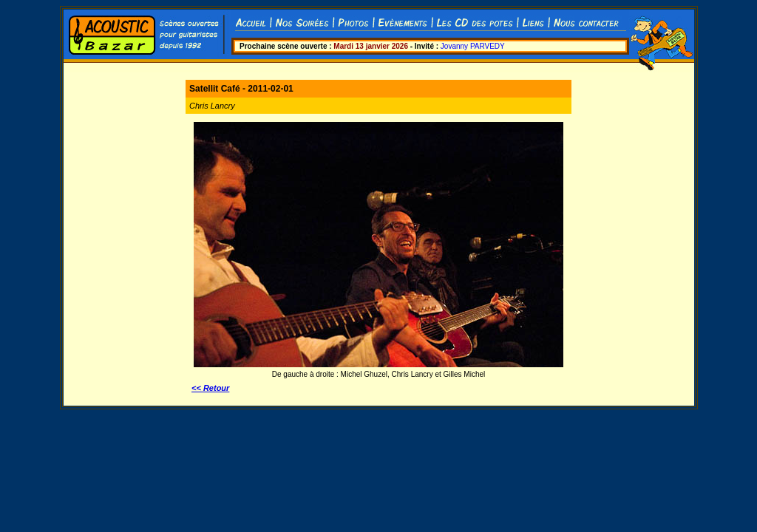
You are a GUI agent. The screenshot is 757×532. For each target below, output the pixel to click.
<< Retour (210, 388)
